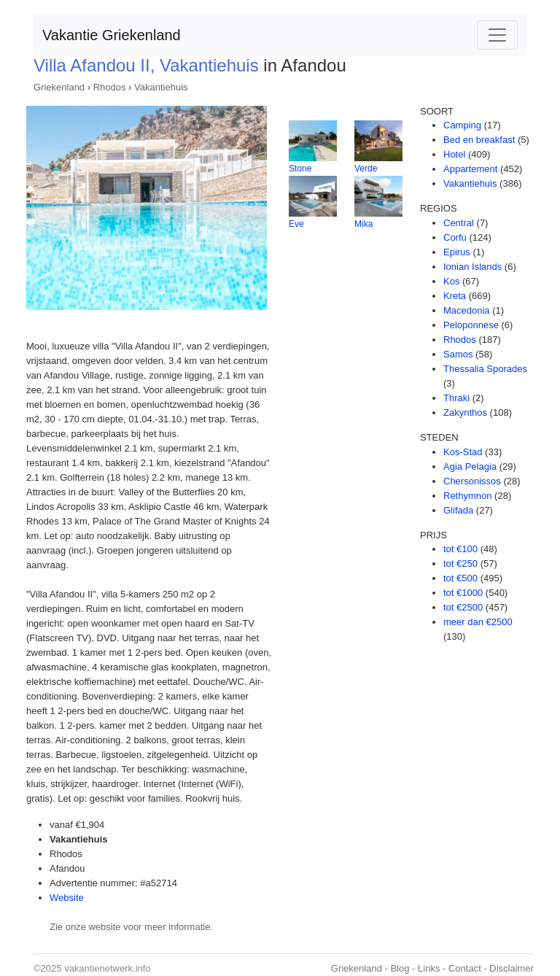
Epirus (457, 252)
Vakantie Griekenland (112, 35)
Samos (458, 354)
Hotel (454, 154)
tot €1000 (463, 593)
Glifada (458, 510)
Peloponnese (471, 325)
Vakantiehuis (161, 87)
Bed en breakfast (479, 140)
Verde (366, 169)
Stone (300, 169)
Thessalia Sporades (485, 369)
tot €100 (460, 549)
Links (429, 968)
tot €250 (460, 563)
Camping (462, 125)
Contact (465, 968)
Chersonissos (472, 481)
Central (459, 223)
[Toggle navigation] (497, 35)
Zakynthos (465, 413)
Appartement (470, 169)
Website (67, 898)
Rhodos (110, 87)
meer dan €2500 (478, 622)
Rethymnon (467, 496)
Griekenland (59, 87)
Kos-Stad (463, 452)
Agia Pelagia (470, 466)
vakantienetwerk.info (108, 968)
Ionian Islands (472, 267)
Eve (296, 224)
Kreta (455, 296)
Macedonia (467, 310)
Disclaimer (512, 968)
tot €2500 (463, 607)
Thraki (456, 398)
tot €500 (460, 578)
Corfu (455, 237)
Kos (451, 281)
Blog (400, 968)
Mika (363, 224)
